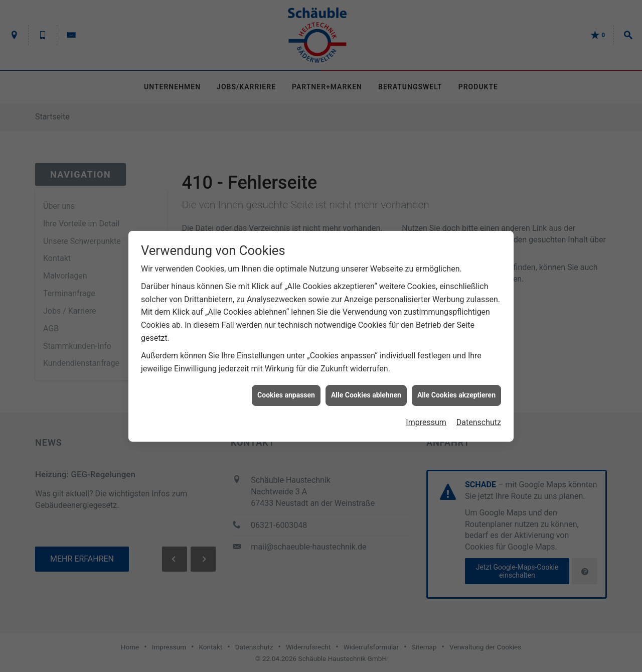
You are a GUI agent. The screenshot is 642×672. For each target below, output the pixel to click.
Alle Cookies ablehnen (366, 391)
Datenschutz (479, 418)
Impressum (426, 418)
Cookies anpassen (286, 391)
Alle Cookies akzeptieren (456, 391)
